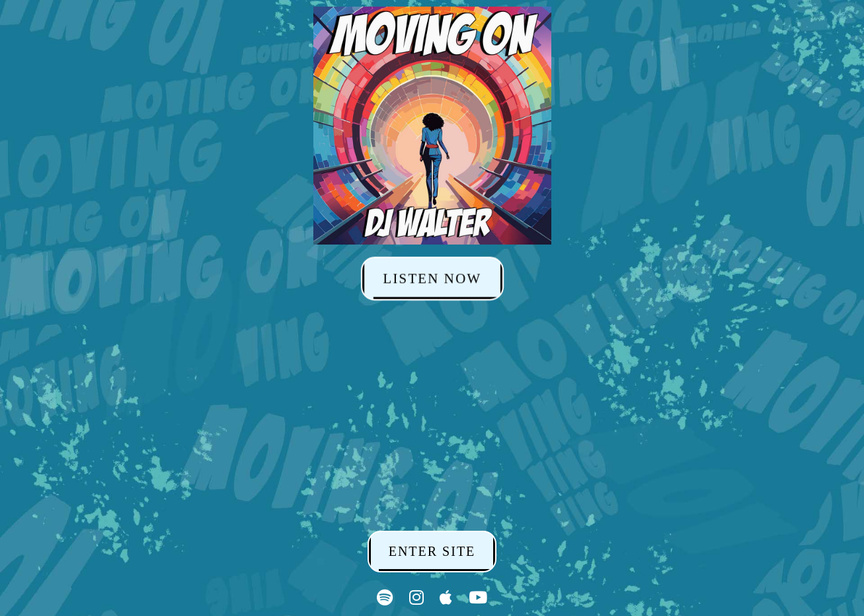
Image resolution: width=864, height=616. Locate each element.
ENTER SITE (432, 551)
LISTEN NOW (432, 278)
